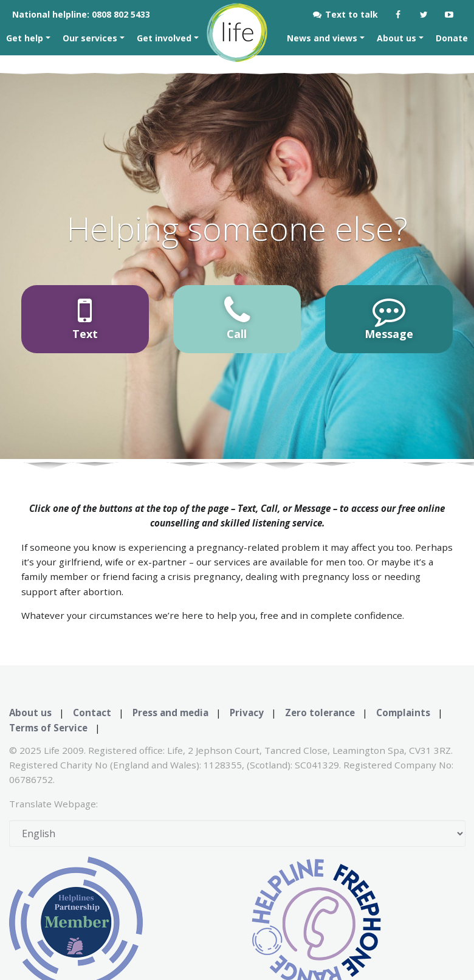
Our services (91, 38)
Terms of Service (48, 728)
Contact (92, 713)
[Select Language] (237, 833)
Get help (26, 38)
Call (237, 318)
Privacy (247, 713)
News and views (323, 38)
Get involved (165, 38)
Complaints (403, 713)
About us (398, 38)
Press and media (170, 713)
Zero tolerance (320, 713)
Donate (452, 38)
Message (389, 318)
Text (85, 318)
